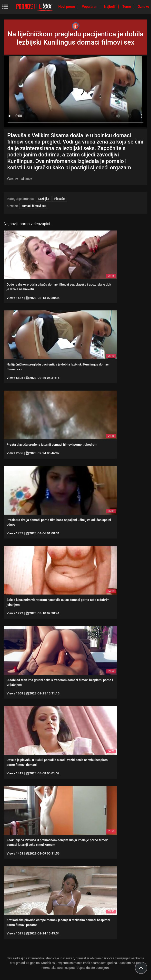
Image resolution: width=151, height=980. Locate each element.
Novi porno (67, 7)
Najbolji (110, 7)
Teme (127, 7)
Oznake (143, 7)
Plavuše (60, 199)
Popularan (90, 7)
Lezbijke (44, 199)
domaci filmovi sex (34, 206)
